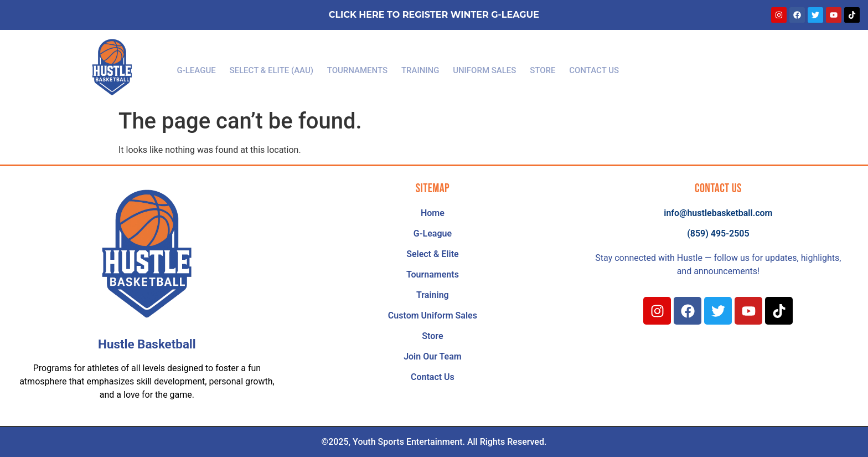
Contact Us (586, 68)
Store (538, 68)
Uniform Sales (482, 68)
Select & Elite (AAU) (277, 68)
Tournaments (360, 68)
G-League (204, 68)
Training (420, 68)
